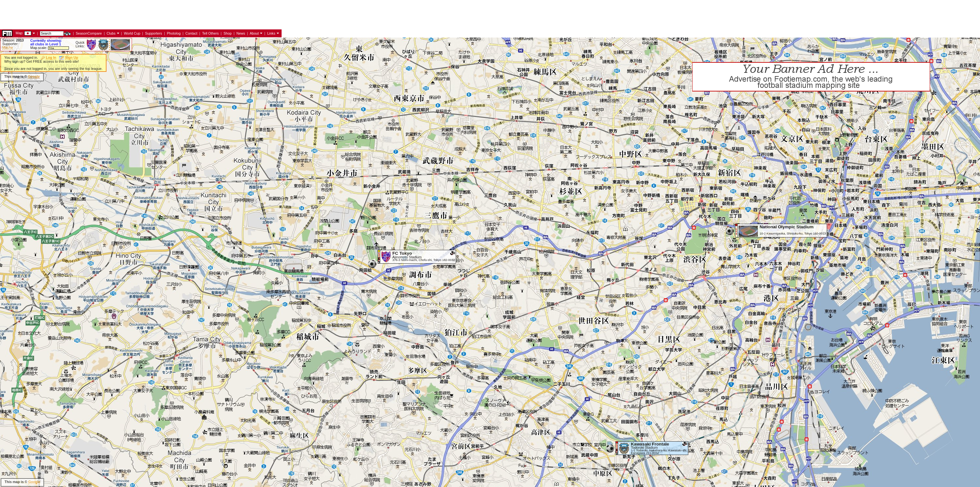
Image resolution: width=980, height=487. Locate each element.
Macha (8, 47)
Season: (13, 40)
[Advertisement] (119, 77)
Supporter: (10, 44)
